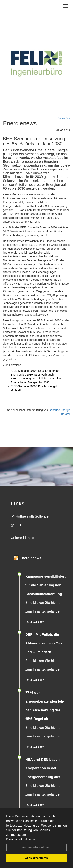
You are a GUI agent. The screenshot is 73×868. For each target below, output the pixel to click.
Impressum (18, 835)
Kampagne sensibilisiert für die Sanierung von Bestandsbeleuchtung (45, 585)
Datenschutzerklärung (21, 839)
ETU (17, 525)
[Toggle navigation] (66, 6)
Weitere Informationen (37, 847)
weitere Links (22, 538)
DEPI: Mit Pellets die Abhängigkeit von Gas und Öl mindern (44, 643)
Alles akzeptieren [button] (37, 858)
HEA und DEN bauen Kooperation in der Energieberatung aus (43, 768)
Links (18, 504)
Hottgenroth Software (30, 516)
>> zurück (64, 118)
